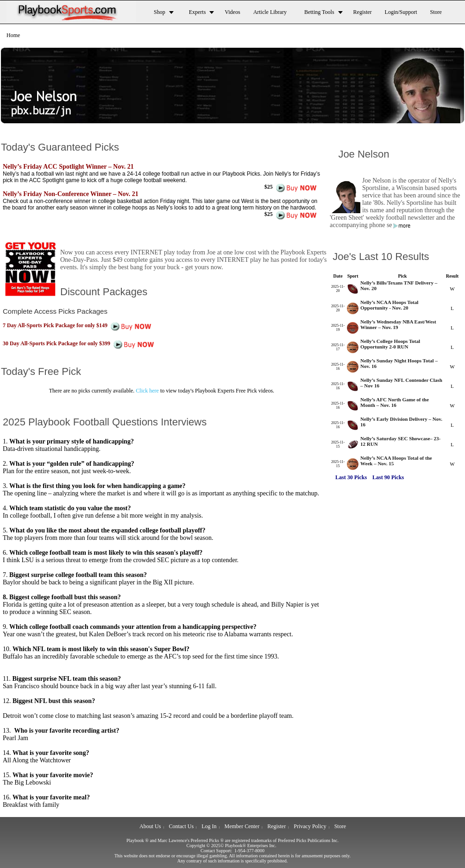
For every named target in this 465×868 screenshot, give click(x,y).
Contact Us (181, 826)
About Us (150, 826)
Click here (147, 391)
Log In (209, 826)
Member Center (242, 826)
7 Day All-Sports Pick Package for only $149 (79, 325)
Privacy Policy (310, 826)
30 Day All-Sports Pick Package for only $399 (80, 343)
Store (340, 826)
